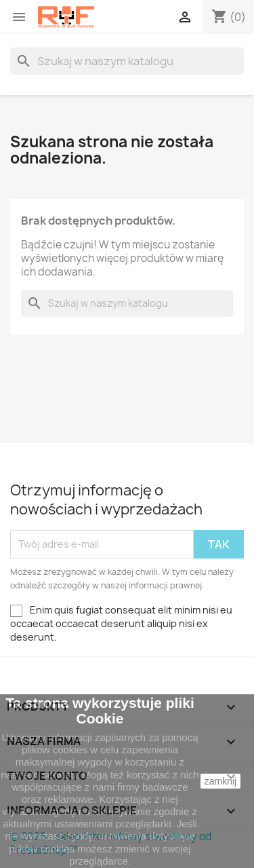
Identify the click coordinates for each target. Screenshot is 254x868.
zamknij (220, 781)
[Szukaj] (127, 61)
